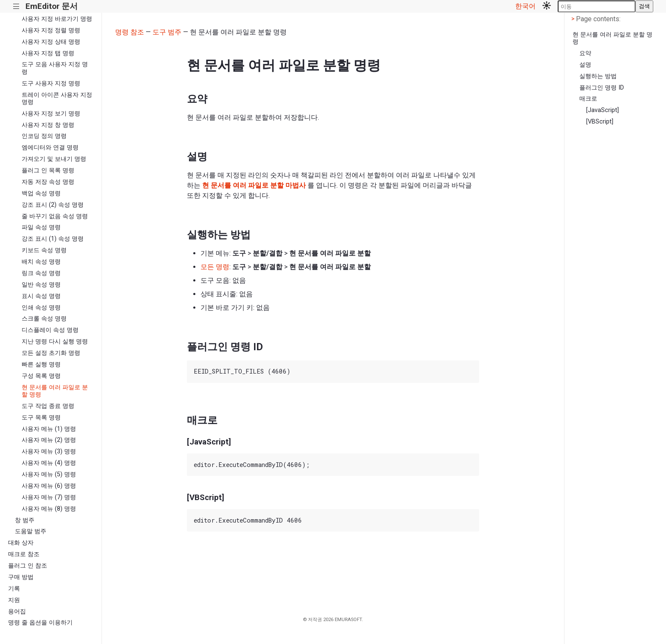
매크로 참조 (24, 554)
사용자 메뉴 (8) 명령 (49, 509)
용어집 (17, 612)
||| (16, 7)
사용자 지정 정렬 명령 (51, 30)
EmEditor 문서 (52, 6)
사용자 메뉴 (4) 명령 (49, 463)
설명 (585, 65)
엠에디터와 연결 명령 (50, 148)
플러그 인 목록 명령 (48, 170)
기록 (14, 589)
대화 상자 (21, 543)
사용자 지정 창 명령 (48, 125)
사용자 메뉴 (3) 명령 (49, 451)
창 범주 (25, 520)
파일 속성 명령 (41, 227)
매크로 (588, 99)
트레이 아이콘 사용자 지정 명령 (57, 98)
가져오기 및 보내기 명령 (54, 159)
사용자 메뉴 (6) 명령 (49, 486)
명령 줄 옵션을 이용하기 (40, 623)
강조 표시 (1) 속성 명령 (53, 239)
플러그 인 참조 (28, 566)
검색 (644, 6)
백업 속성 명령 (41, 193)
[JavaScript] (603, 110)
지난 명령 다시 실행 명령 (55, 342)
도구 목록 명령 (41, 418)
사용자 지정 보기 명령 (51, 114)
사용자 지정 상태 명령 (51, 42)
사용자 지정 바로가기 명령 (57, 19)
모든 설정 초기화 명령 (51, 353)
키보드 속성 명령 (44, 250)
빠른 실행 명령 (41, 364)
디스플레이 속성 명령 (50, 330)
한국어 (525, 6)
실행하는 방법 (598, 76)
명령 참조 (130, 32)
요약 (585, 53)
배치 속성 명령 (41, 262)
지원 (14, 600)
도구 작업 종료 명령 (48, 406)
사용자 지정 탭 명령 (48, 53)
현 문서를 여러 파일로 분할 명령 (55, 391)
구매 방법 (21, 577)
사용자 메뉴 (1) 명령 (49, 429)
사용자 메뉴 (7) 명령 (49, 497)
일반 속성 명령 (41, 285)
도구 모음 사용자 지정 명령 (55, 68)
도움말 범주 (31, 531)
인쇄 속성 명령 (41, 308)
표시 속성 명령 (41, 296)
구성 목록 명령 (41, 376)
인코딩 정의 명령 (44, 136)
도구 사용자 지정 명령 (51, 83)
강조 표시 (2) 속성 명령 (53, 205)
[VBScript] (600, 122)
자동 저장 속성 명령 (48, 182)
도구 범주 (167, 32)
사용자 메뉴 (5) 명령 (49, 474)
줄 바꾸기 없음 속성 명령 (55, 216)
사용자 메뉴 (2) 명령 (49, 440)
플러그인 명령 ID (602, 88)
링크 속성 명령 (41, 273)
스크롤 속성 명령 (44, 319)
